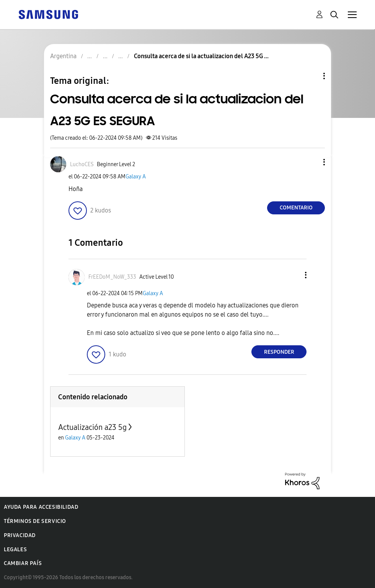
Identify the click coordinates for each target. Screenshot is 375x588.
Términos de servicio (35, 521)
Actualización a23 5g (92, 427)
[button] (311, 162)
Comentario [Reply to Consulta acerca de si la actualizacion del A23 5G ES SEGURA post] (296, 208)
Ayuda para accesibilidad (41, 507)
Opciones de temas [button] (311, 76)
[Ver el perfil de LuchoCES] (82, 164)
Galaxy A (136, 177)
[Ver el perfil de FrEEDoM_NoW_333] (112, 277)
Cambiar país (23, 563)
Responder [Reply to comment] (279, 352)
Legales (15, 550)
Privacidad (20, 535)
